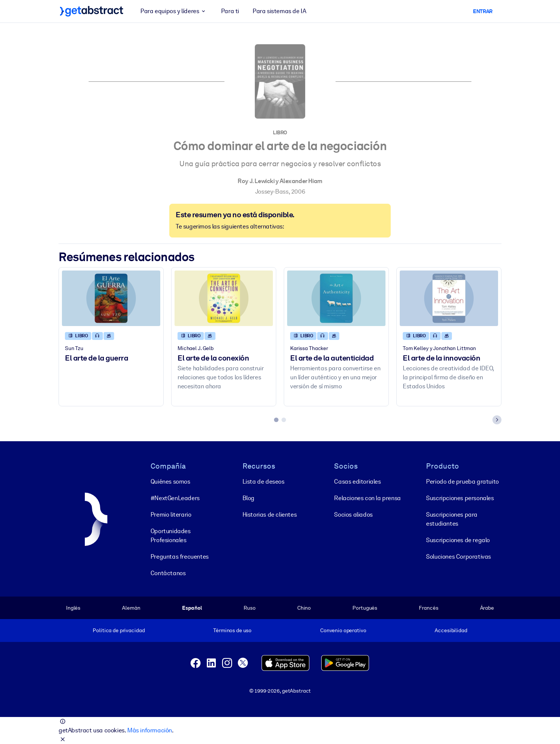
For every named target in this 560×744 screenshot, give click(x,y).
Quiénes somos (170, 481)
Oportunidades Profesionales (171, 535)
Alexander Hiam (301, 181)
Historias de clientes (270, 514)
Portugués (365, 607)
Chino (304, 607)
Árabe (487, 607)
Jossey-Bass (272, 192)
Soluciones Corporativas (458, 556)
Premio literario (171, 514)
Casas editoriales (357, 481)
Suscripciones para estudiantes (452, 519)
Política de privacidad (119, 630)
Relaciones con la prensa (367, 498)
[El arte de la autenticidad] (336, 298)
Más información (150, 730)
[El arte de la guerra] (111, 298)
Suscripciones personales (460, 498)
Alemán (131, 607)
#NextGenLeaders (175, 498)
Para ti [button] (230, 11)
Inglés (73, 607)
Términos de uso (232, 630)
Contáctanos (168, 573)
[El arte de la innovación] (449, 298)
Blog (248, 498)
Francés (428, 607)
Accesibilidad (451, 630)
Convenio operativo (343, 630)
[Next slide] (497, 420)
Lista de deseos (263, 481)
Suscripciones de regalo (458, 540)
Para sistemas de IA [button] (279, 11)
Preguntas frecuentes (180, 556)
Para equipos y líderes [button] (174, 11)
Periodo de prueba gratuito (462, 481)
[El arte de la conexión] (224, 298)
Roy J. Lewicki (256, 181)
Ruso (249, 607)
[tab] (276, 420)
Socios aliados (353, 514)
